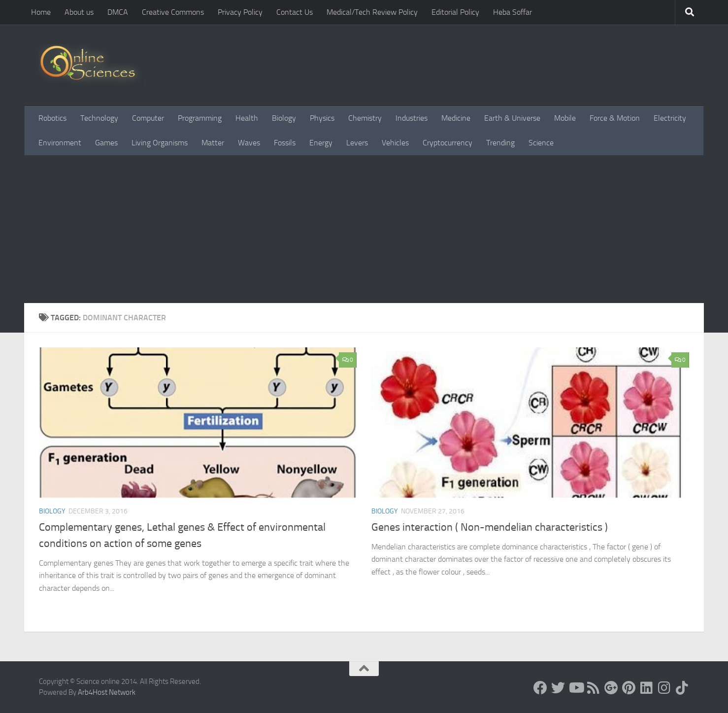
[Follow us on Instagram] (664, 688)
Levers (357, 143)
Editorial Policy (455, 12)
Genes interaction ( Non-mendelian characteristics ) (490, 527)
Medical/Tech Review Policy (372, 12)
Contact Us (295, 12)
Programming (200, 118)
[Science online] (540, 688)
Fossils (285, 143)
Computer (148, 118)
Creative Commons (173, 12)
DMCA (118, 12)
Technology (99, 118)
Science (541, 143)
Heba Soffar (513, 12)
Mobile (565, 118)
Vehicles (395, 143)
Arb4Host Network (107, 692)
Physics (322, 118)
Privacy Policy (240, 12)
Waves (249, 143)
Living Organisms (160, 143)
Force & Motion (615, 118)
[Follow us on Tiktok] (682, 688)
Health (247, 118)
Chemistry (365, 118)
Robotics (52, 118)
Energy (321, 143)
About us (79, 12)
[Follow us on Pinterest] (629, 688)
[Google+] (611, 688)
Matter (213, 143)
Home (41, 12)
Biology (284, 118)
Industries (412, 118)
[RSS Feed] (594, 688)
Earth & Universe (512, 118)
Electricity (670, 118)
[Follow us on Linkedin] (647, 688)
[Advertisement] (364, 229)
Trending (500, 143)
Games (106, 143)
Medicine (456, 118)
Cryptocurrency (447, 143)
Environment (60, 143)
